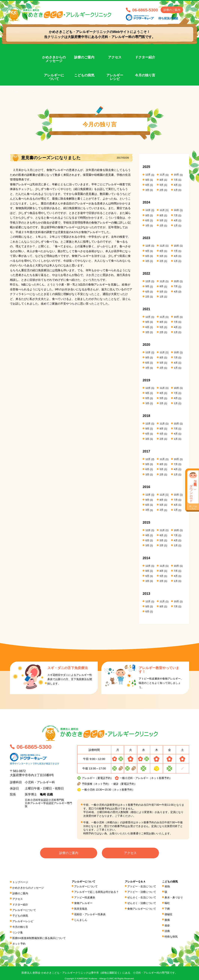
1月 (176, 190)
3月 (147, 190)
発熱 (167, 887)
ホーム (15, 91)
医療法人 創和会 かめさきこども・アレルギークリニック (64, 14)
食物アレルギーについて (142, 908)
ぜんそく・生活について (142, 897)
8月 (162, 180)
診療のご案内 (172, 10)
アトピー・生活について (142, 887)
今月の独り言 (145, 75)
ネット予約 (19, 940)
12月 (148, 175)
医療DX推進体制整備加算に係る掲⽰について (39, 935)
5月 (162, 185)
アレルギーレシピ (115, 77)
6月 (147, 185)
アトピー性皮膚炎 (85, 897)
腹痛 (167, 918)
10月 (176, 175)
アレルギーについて (54, 77)
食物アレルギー (83, 903)
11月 (162, 175)
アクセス (115, 57)
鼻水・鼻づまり (174, 897)
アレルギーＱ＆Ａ (135, 883)
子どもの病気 (20, 914)
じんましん (81, 918)
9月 (147, 180)
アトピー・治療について (142, 892)
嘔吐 (167, 903)
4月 (176, 185)
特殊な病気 (171, 934)
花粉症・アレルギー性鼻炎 (90, 913)
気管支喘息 (81, 908)
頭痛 (167, 929)
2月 (162, 190)
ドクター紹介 (145, 57)
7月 (176, 180)
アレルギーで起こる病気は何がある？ (97, 892)
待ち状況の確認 (168, 18)
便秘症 (169, 913)
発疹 (167, 923)
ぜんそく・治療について (142, 903)
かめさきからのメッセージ (54, 59)
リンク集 (18, 929)
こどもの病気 (84, 75)
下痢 (167, 908)
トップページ (20, 883)
